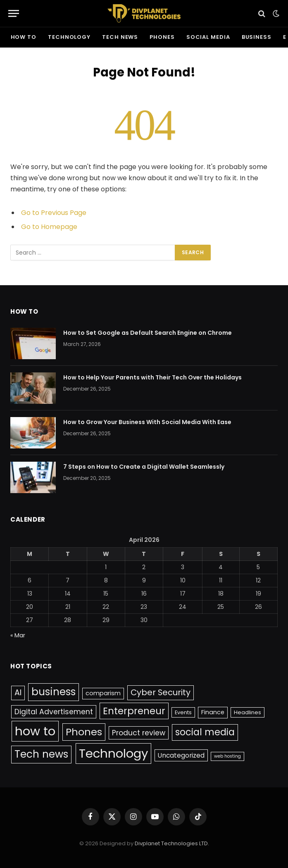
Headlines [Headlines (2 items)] (248, 712)
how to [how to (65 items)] (35, 731)
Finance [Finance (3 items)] (213, 712)
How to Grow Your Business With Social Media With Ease (147, 422)
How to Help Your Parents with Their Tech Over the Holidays (152, 377)
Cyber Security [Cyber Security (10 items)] (161, 692)
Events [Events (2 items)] (183, 712)
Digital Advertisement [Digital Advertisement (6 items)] (54, 712)
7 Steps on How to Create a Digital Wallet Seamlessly (144, 467)
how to (24, 37)
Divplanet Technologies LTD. (172, 843)
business (257, 37)
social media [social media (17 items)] (205, 732)
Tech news (120, 37)
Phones (162, 37)
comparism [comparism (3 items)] (103, 693)
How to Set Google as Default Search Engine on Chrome (148, 333)
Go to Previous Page (54, 213)
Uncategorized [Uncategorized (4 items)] (181, 755)
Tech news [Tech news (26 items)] (41, 754)
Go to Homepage (49, 227)
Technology (69, 37)
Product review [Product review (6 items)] (139, 733)
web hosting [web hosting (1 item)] (227, 756)
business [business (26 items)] (54, 692)
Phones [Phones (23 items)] (84, 732)
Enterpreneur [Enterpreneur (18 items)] (134, 711)
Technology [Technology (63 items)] (113, 753)
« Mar (18, 635)
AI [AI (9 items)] (18, 693)
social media (208, 37)
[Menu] (14, 13)
